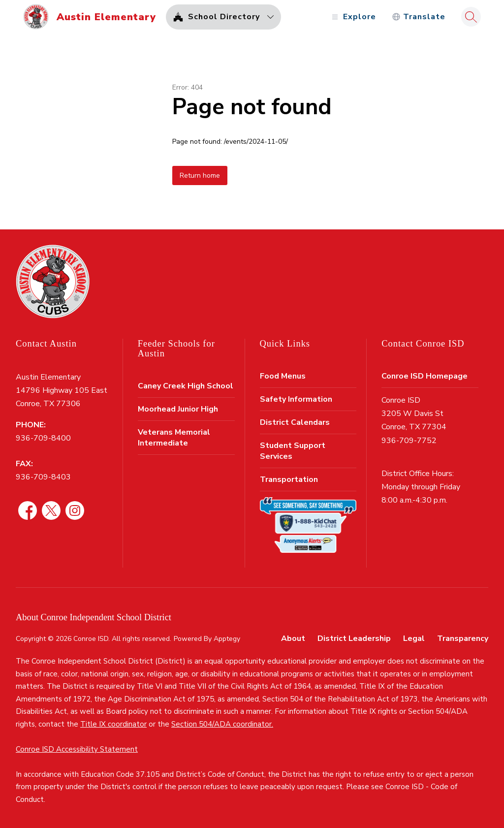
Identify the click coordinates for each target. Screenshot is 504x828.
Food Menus (283, 376)
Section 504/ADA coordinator (221, 724)
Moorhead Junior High (178, 409)
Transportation (289, 479)
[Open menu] (353, 17)
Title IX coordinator (113, 724)
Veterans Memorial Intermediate (174, 438)
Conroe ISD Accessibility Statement (77, 749)
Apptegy (227, 639)
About (293, 638)
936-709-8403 (43, 477)
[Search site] (471, 17)
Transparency (463, 638)
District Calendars (295, 422)
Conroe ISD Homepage (425, 376)
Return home (200, 175)
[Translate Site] (419, 17)
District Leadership (354, 638)
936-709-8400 (43, 438)
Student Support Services (293, 451)
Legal (414, 638)
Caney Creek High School (186, 386)
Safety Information (296, 399)
